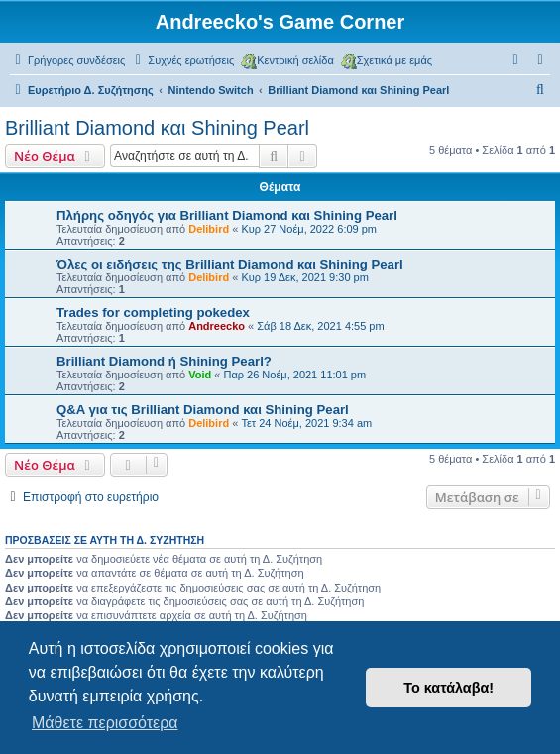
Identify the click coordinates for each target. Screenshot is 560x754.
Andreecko (217, 326)
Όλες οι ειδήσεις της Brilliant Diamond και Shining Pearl (230, 264)
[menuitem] (182, 60)
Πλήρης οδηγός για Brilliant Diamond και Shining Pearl (227, 215)
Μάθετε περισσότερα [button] (105, 723)
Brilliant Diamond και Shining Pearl (157, 128)
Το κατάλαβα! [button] (448, 688)
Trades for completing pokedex (153, 313)
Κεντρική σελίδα (287, 61)
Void (200, 375)
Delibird (209, 229)
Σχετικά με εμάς (387, 61)
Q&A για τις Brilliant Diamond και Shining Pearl (203, 410)
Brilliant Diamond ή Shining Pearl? (164, 361)
